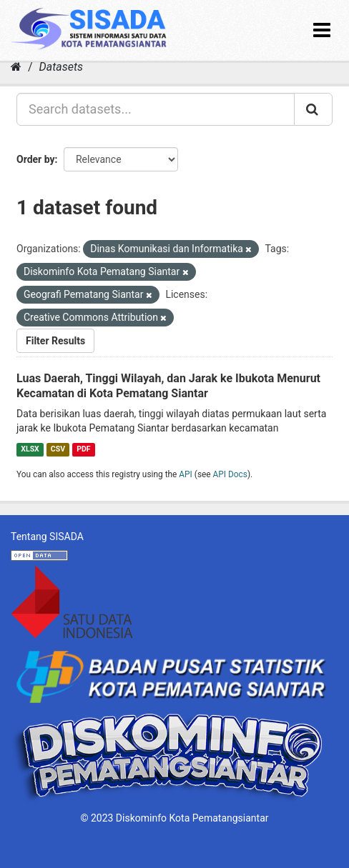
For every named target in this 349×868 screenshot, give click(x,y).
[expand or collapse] (322, 30)
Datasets (61, 67)
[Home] (16, 67)
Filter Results (55, 341)
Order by (36, 159)
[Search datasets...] (156, 109)
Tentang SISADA (47, 537)
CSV (58, 449)
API (186, 474)
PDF (83, 449)
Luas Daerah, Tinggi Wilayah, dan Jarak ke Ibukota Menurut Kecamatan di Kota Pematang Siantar (168, 386)
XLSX (30, 449)
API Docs (230, 474)
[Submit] (313, 109)
